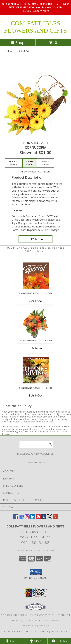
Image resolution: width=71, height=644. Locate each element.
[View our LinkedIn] (33, 518)
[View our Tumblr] (44, 518)
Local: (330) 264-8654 (35, 543)
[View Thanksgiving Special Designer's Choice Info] (36, 275)
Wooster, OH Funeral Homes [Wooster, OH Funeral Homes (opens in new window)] (18, 615)
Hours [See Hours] (59, 641)
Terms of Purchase (36, 631)
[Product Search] (36, 444)
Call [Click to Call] (12, 641)
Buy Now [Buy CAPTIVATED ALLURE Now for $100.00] (35, 348)
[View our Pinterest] (38, 518)
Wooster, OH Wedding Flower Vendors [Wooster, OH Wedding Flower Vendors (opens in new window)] (35, 621)
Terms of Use (59, 631)
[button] (36, 572)
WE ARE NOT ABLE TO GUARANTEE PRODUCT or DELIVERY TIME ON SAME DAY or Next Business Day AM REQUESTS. (36, 7)
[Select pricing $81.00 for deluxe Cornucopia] (30, 163)
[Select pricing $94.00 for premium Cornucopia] (46, 163)
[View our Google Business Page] (21, 518)
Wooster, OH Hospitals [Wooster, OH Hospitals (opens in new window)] (54, 615)
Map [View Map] (35, 641)
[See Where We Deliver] (35, 462)
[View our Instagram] (27, 518)
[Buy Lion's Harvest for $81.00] (35, 239)
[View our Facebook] (16, 518)
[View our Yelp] (55, 518)
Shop (18, 42)
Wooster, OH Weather (35, 626)
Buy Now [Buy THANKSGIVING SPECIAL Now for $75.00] (35, 301)
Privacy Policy (13, 631)
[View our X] (50, 518)
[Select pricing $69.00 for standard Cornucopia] (14, 163)
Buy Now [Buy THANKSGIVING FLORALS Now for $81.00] (35, 395)
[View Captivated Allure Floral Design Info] (36, 323)
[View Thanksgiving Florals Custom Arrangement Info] (36, 370)
